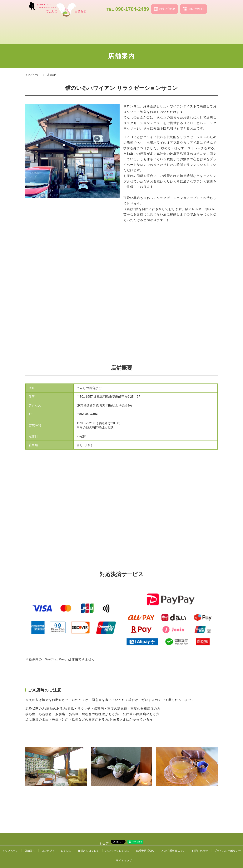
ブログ (206, 25)
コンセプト (85, 25)
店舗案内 (61, 25)
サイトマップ (124, 850)
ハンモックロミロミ (158, 25)
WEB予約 (194, 9)
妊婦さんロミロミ (134, 25)
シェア (104, 833)
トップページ (37, 25)
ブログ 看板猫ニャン (173, 840)
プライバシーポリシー (227, 840)
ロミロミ (109, 25)
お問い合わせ (167, 9)
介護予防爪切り (182, 25)
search (213, 9)
